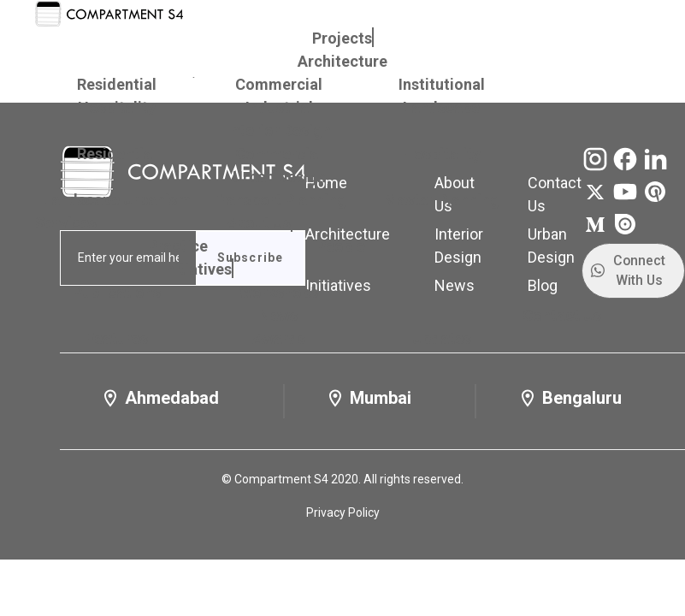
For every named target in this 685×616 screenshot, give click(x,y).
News (278, 315)
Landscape (441, 107)
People (341, 246)
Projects (342, 38)
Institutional (442, 84)
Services (66, 223)
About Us (259, 223)
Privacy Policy (343, 512)
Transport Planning (279, 200)
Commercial (279, 84)
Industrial (279, 107)
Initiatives (197, 269)
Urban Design (279, 177)
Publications (117, 292)
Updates (442, 338)
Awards (279, 338)
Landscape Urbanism (117, 200)
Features (117, 338)
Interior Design (279, 130)
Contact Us (562, 315)
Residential (117, 84)
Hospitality (117, 107)
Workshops (279, 292)
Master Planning (442, 200)
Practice (178, 246)
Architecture (342, 61)
